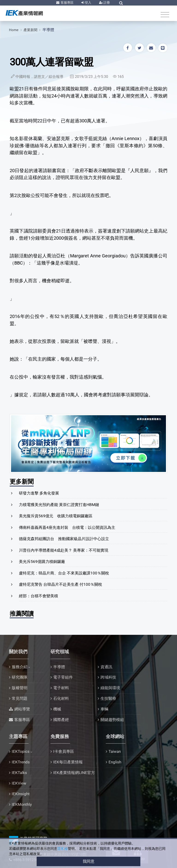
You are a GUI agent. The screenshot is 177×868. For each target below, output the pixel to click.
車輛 (104, 709)
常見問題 (20, 698)
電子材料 (61, 688)
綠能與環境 (110, 688)
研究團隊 (20, 677)
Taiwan (115, 751)
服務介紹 (20, 667)
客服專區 (67, 3)
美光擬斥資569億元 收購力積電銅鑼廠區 (56, 516)
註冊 (106, 3)
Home (14, 30)
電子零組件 (63, 677)
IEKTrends (21, 762)
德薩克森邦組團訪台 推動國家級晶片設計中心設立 (64, 539)
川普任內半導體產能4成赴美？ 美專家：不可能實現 (64, 550)
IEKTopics (21, 751)
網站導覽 (22, 709)
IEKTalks (19, 773)
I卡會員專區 (64, 751)
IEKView (19, 783)
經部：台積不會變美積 (38, 596)
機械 (57, 709)
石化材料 (61, 698)
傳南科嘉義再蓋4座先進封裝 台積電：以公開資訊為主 (67, 527)
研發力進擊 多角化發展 (39, 493)
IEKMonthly (22, 804)
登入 (88, 3)
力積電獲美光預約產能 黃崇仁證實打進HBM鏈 (59, 505)
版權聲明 (20, 688)
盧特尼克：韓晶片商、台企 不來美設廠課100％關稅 (64, 573)
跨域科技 (108, 677)
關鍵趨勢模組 (112, 720)
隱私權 (63, 849)
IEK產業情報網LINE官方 (74, 773)
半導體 (48, 30)
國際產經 (61, 720)
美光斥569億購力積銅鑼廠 (42, 562)
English (115, 762)
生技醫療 (108, 698)
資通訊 (106, 667)
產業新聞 (30, 30)
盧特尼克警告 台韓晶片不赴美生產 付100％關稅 (60, 584)
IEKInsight (21, 794)
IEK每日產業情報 (68, 762)
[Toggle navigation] (165, 14)
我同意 (89, 861)
